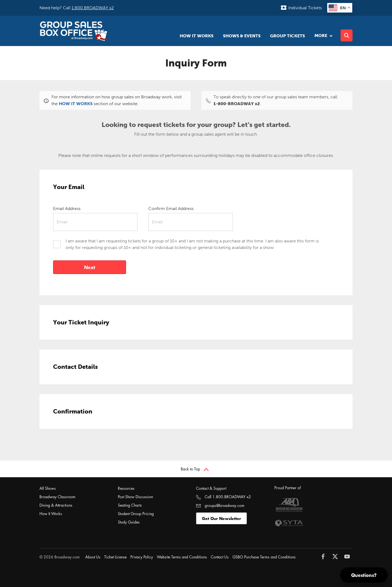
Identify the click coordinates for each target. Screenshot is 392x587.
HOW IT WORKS (76, 104)
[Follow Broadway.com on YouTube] (348, 556)
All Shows (48, 488)
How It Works (197, 36)
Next (90, 267)
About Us (93, 557)
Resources (126, 488)
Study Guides (129, 522)
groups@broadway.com (220, 505)
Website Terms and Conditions (182, 557)
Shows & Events (242, 36)
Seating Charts (130, 505)
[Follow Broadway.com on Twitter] (336, 556)
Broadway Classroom (57, 497)
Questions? (364, 575)
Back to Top (195, 469)
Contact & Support (211, 488)
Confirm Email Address (171, 209)
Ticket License (115, 557)
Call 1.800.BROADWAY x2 (223, 497)
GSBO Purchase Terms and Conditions (264, 557)
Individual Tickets (305, 8)
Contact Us (220, 557)
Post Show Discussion (135, 497)
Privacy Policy (142, 557)
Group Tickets (287, 36)
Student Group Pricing (136, 514)
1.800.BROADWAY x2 (93, 8)
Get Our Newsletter (221, 518)
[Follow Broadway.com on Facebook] (324, 556)
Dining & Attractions (56, 505)
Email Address (67, 209)
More (323, 36)
